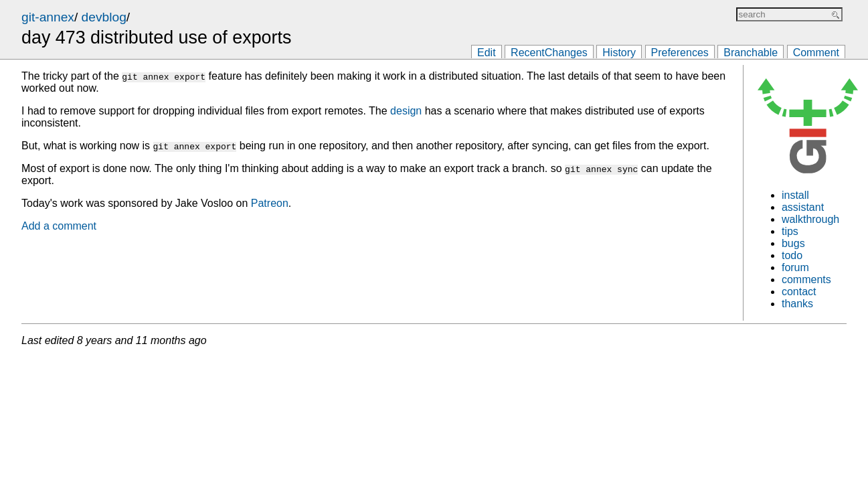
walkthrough (810, 219)
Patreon (270, 203)
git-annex (48, 17)
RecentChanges (549, 53)
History (619, 53)
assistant (803, 207)
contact (799, 292)
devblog (104, 17)
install (795, 195)
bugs (793, 243)
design (406, 111)
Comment (816, 53)
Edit (487, 53)
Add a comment (59, 226)
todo (792, 255)
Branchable (751, 53)
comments (806, 279)
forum (795, 267)
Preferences (680, 53)
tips (790, 231)
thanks (797, 304)
